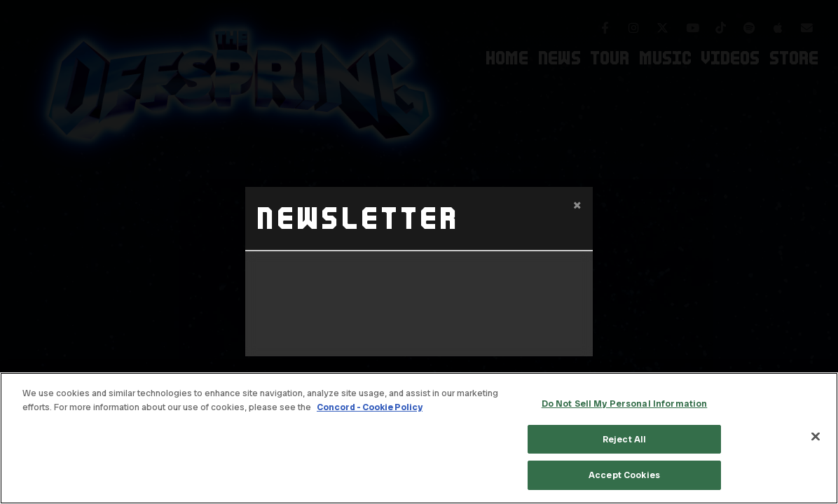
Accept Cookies (624, 475)
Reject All (624, 439)
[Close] (816, 437)
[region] (419, 438)
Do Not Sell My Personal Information (625, 404)
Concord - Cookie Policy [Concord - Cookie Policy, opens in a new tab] (370, 407)
